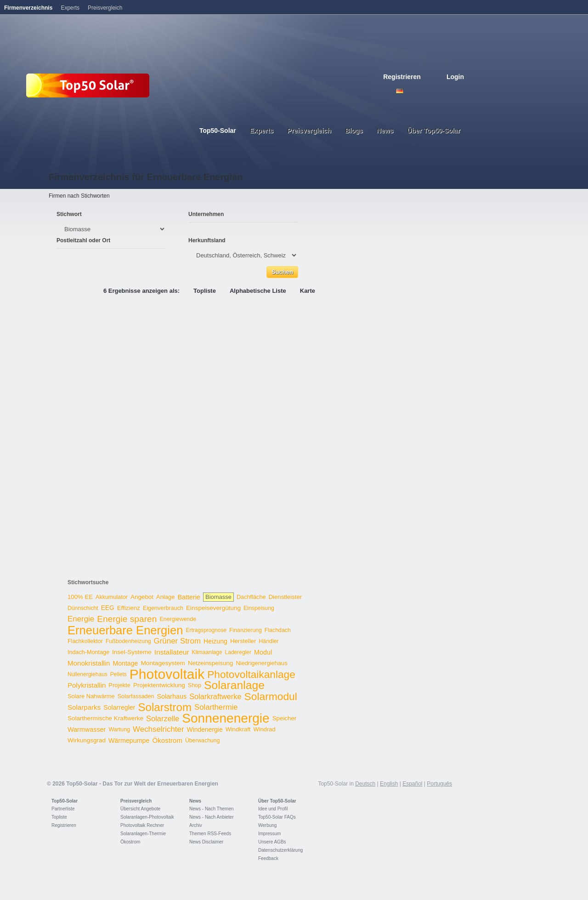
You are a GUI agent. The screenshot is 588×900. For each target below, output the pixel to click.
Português (439, 784)
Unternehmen (206, 214)
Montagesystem (163, 663)
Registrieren (402, 77)
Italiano (440, 91)
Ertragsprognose (206, 630)
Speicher (285, 718)
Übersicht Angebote (140, 809)
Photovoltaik (167, 674)
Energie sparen (127, 619)
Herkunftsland (207, 240)
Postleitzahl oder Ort (83, 240)
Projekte (119, 685)
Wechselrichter (158, 729)
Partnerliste (63, 809)
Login (455, 77)
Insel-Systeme (132, 652)
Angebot (142, 597)
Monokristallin (89, 663)
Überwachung (203, 741)
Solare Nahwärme (91, 696)
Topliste (205, 291)
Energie (81, 619)
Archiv (196, 825)
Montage (125, 663)
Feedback (268, 858)
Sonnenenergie (226, 718)
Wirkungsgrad (87, 740)
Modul (263, 652)
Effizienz (129, 608)
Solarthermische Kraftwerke (105, 718)
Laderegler (238, 652)
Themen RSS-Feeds (210, 834)
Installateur (172, 652)
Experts (70, 8)
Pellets (119, 674)
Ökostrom (167, 740)
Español (412, 784)
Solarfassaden (136, 696)
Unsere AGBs (272, 842)
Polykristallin (87, 685)
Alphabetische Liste (258, 291)
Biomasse (218, 597)
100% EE (80, 597)
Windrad (264, 729)
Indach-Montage (88, 652)
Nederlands (460, 91)
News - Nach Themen (212, 809)
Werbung (267, 825)
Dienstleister (286, 597)
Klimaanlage (207, 652)
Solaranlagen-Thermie (143, 834)
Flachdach (278, 630)
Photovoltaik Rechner (142, 825)
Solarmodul (271, 696)
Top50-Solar (65, 801)
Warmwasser (87, 729)
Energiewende (178, 619)
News (195, 801)
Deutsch (400, 91)
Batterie (189, 597)
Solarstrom (165, 707)
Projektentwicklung (159, 685)
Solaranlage (234, 685)
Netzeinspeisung (210, 663)
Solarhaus (172, 696)
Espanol (430, 91)
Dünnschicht (83, 608)
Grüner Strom (177, 641)
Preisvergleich (136, 801)
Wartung (119, 729)
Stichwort (69, 214)
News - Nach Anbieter (212, 817)
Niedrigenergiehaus (261, 663)
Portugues (450, 91)
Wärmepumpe (129, 741)
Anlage (165, 597)
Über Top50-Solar (277, 801)
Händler (269, 641)
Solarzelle (163, 718)
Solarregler (119, 707)
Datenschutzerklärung (280, 850)
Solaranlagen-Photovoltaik (147, 817)
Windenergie (205, 729)
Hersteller (243, 641)
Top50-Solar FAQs (277, 817)
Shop (195, 685)
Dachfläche (251, 597)
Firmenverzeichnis (28, 8)
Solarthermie (216, 707)
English (410, 91)
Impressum (269, 834)
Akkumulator (112, 597)
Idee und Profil (273, 809)
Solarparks (84, 707)
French (420, 91)
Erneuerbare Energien (125, 630)
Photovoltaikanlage (251, 674)
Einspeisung (259, 608)
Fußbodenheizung (128, 641)
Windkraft (238, 729)
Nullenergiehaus (88, 674)
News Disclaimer (206, 842)
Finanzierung (246, 630)
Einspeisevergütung (213, 608)
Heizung (215, 641)
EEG (108, 608)
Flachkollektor (85, 641)
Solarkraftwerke (215, 696)
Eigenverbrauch (163, 608)
